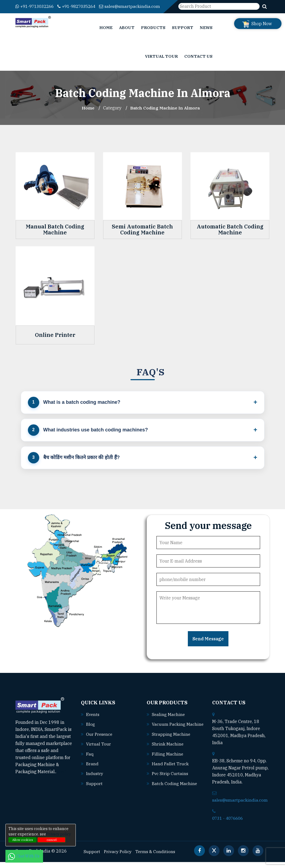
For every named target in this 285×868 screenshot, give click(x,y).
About (127, 34)
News (206, 34)
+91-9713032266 (36, 6)
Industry (95, 779)
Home (106, 34)
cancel (52, 840)
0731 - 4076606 (229, 824)
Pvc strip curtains (170, 786)
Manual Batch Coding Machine (55, 236)
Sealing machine (169, 721)
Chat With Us (24, 856)
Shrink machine (168, 757)
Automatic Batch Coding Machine (230, 236)
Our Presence (100, 740)
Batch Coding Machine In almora (165, 114)
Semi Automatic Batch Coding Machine (142, 236)
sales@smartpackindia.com (46, 13)
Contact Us (198, 62)
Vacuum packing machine (173, 738)
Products (153, 34)
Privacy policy (58, 834)
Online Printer (55, 341)
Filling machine (168, 767)
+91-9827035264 (82, 6)
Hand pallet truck (171, 777)
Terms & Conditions (157, 857)
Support (183, 34)
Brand (92, 769)
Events (93, 721)
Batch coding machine (175, 796)
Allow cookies (23, 840)
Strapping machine (171, 747)
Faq (90, 760)
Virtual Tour (161, 62)
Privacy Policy (118, 857)
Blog (91, 730)
